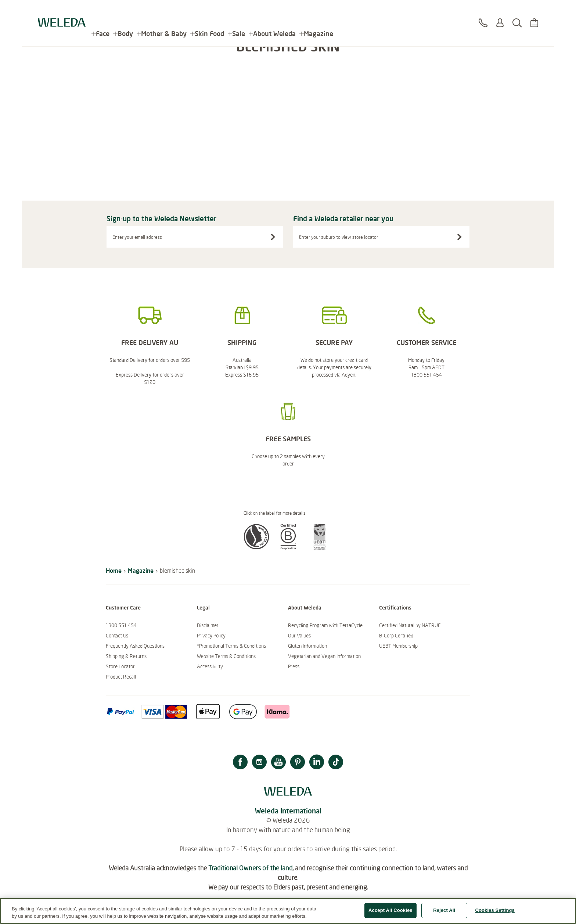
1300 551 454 (121, 625)
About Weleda (274, 11)
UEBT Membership (398, 646)
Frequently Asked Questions (135, 646)
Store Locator (120, 666)
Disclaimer (208, 625)
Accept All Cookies (390, 911)
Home (114, 570)
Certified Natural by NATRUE (410, 625)
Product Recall (121, 677)
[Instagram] (259, 763)
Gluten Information (307, 646)
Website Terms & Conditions (226, 656)
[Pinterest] (298, 763)
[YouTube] (278, 763)
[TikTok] (336, 763)
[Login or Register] (500, 14)
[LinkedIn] (317, 763)
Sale (239, 11)
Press (294, 666)
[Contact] (483, 14)
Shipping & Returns (126, 656)
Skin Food (209, 11)
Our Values (299, 636)
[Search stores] (460, 237)
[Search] (517, 14)
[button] (256, 547)
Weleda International (288, 811)
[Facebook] (240, 763)
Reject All (444, 911)
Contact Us (117, 636)
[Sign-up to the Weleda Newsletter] (273, 237)
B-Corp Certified (396, 636)
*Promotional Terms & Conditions (231, 646)
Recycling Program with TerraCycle (325, 625)
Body (125, 11)
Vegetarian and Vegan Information (324, 656)
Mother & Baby (164, 11)
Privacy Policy (211, 636)
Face (103, 11)
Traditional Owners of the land (250, 868)
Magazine (318, 11)
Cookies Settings (495, 911)
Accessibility (210, 666)
